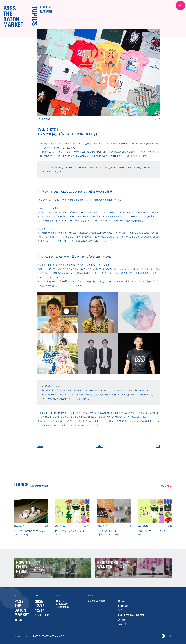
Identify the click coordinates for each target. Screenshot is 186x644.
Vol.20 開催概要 (97, 601)
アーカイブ (123, 620)
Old (158, 447)
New (40, 447)
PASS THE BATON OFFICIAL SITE (48, 636)
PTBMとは (123, 606)
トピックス (123, 610)
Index (99, 447)
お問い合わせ (124, 624)
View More (167, 486)
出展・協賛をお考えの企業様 (131, 615)
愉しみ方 (122, 601)
